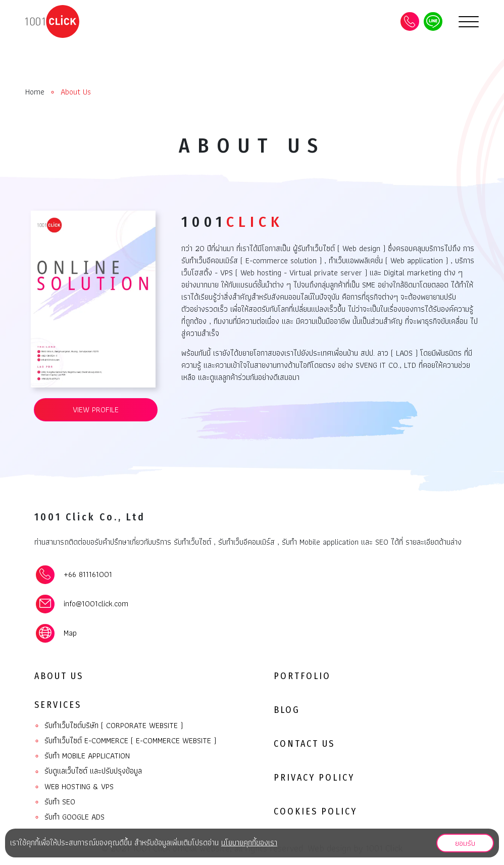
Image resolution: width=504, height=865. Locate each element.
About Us (59, 676)
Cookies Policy (315, 811)
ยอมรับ (465, 843)
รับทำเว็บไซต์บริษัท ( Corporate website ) (109, 726)
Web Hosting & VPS (74, 787)
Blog (287, 710)
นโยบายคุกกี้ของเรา (249, 843)
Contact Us (304, 744)
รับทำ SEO (55, 802)
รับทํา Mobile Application (82, 756)
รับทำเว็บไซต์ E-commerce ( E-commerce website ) (125, 741)
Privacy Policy (314, 778)
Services (58, 705)
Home (35, 92)
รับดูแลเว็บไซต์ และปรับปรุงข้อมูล (88, 771)
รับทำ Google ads (69, 817)
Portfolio (302, 676)
